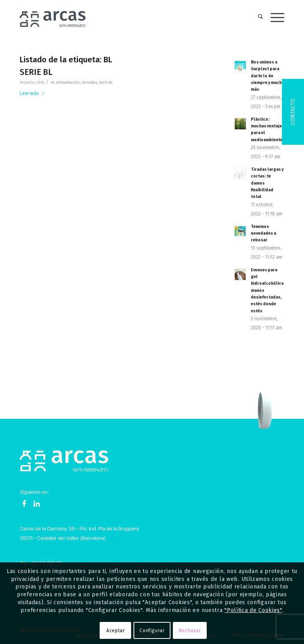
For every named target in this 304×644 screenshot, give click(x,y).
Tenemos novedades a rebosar (263, 233)
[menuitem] (257, 18)
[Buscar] (257, 18)
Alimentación (68, 82)
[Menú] (273, 18)
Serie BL (106, 82)
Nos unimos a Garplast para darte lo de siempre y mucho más (268, 76)
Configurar (152, 631)
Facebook (24, 504)
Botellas (90, 82)
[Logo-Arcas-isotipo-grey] (53, 18)
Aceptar (115, 631)
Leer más (32, 93)
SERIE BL (36, 72)
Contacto (293, 112)
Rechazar (190, 631)
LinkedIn (37, 504)
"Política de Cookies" (253, 610)
